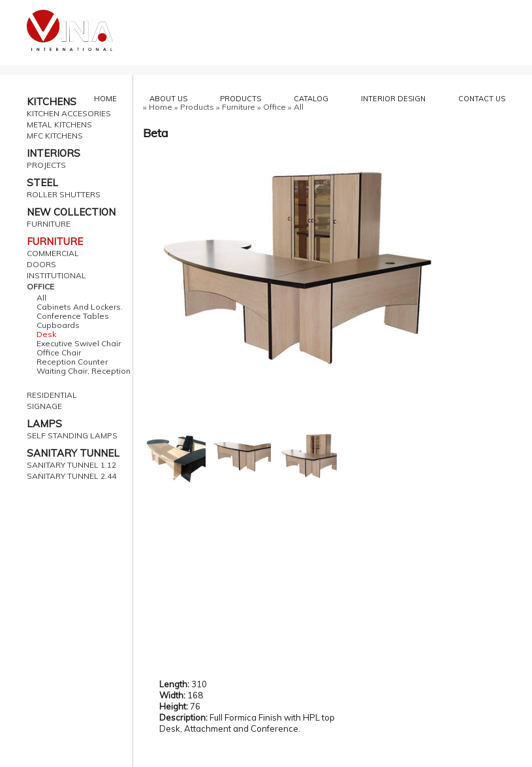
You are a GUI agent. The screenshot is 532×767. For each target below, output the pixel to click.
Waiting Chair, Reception (84, 371)
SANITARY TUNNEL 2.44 (71, 476)
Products (197, 107)
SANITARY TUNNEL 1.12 (71, 465)
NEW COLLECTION (71, 212)
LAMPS (44, 424)
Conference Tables (73, 316)
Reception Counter (72, 362)
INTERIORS (54, 153)
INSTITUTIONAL (56, 276)
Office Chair (59, 353)
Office (274, 107)
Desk (46, 335)
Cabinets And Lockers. (80, 307)
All (41, 298)
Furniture (239, 107)
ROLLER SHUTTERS (64, 195)
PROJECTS (46, 165)
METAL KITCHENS (59, 125)
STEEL (42, 183)
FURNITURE (49, 224)
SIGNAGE (44, 406)
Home (161, 107)
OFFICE (40, 287)
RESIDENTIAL (52, 395)
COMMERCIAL (53, 253)
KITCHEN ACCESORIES (69, 114)
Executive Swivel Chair (79, 344)
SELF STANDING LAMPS (72, 436)
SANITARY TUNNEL (73, 453)
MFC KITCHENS (55, 136)
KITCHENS (52, 102)
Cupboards (58, 325)
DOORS (41, 265)
